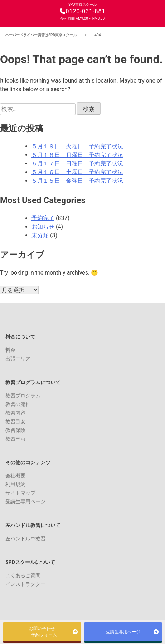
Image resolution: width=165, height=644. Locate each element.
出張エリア (18, 359)
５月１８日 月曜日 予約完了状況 (77, 155)
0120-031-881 (83, 11)
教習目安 (15, 421)
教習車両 (15, 439)
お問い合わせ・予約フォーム (42, 632)
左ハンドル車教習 (25, 538)
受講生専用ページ (25, 501)
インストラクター (25, 584)
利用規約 (15, 484)
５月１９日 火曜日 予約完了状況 (77, 146)
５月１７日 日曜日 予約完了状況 (77, 164)
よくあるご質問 (23, 575)
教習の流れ (18, 404)
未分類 (40, 235)
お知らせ (43, 227)
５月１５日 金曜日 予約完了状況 (77, 181)
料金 (10, 350)
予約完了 (43, 218)
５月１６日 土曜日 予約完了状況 (77, 172)
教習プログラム (23, 396)
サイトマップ (20, 493)
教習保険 (15, 430)
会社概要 (15, 476)
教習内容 (15, 413)
